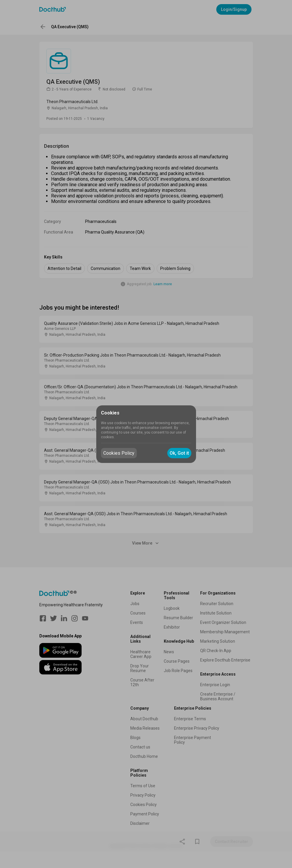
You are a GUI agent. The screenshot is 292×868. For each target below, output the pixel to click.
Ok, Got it (179, 453)
